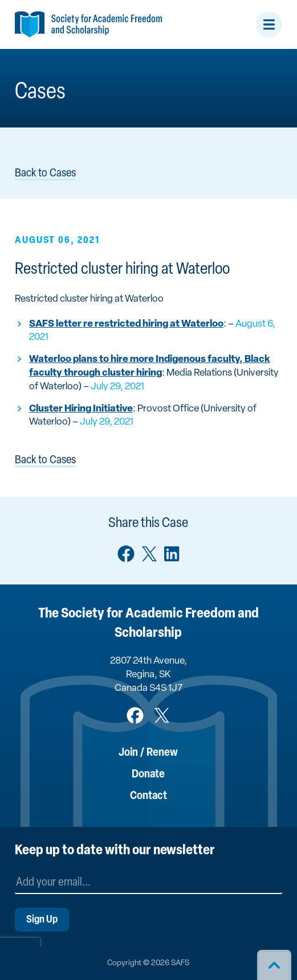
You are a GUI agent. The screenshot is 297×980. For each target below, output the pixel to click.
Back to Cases (45, 174)
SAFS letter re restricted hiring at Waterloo (126, 324)
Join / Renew (148, 753)
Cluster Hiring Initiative (81, 409)
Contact (148, 796)
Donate (148, 775)
